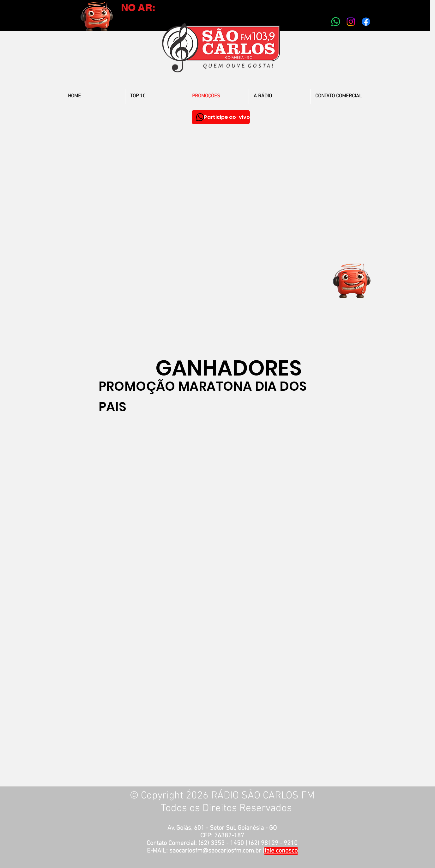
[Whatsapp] (336, 22)
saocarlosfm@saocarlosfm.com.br (215, 851)
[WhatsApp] (200, 117)
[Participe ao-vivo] (221, 117)
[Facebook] (366, 22)
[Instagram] (351, 22)
